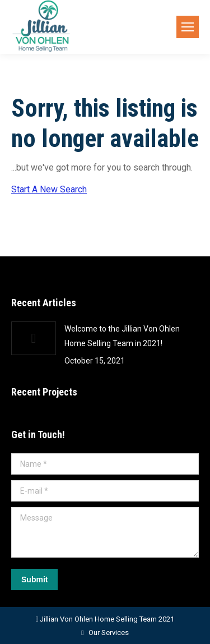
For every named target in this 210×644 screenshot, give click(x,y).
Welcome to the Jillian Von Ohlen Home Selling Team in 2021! (122, 336)
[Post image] (34, 338)
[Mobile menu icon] (188, 27)
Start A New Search (49, 189)
